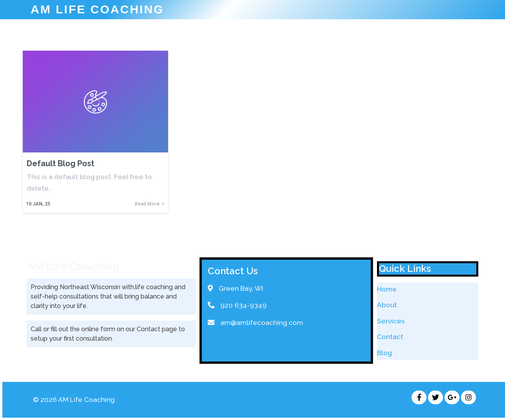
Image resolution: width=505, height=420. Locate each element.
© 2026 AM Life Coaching (74, 400)
